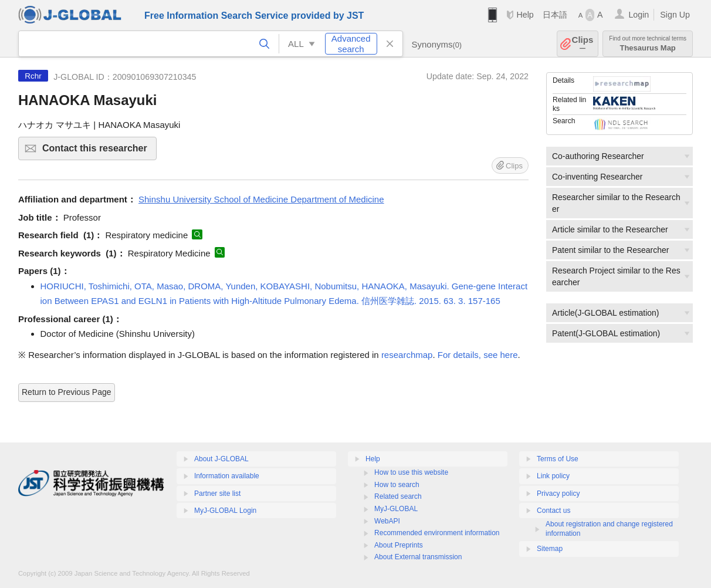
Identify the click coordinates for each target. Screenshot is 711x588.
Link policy (553, 476)
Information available (227, 476)
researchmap (407, 355)
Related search (398, 496)
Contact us (553, 511)
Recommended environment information (437, 533)
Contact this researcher (98, 152)
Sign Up (675, 15)
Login (639, 15)
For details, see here (478, 355)
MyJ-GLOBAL (396, 509)
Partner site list (217, 494)
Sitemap (550, 549)
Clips (583, 44)
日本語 (555, 15)
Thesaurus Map (648, 44)
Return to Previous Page (67, 392)
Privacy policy (558, 494)
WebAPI (387, 521)
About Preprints (399, 545)
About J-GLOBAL (221, 459)
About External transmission (418, 557)
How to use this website (411, 472)
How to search (397, 485)
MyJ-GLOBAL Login (225, 511)
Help (525, 15)
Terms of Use (558, 459)
